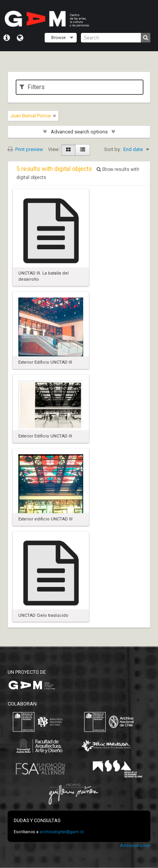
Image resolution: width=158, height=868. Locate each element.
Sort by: (113, 149)
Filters (32, 87)
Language (20, 38)
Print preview (25, 149)
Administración (135, 846)
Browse (58, 37)
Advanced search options (79, 132)
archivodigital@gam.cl (62, 832)
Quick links (7, 38)
